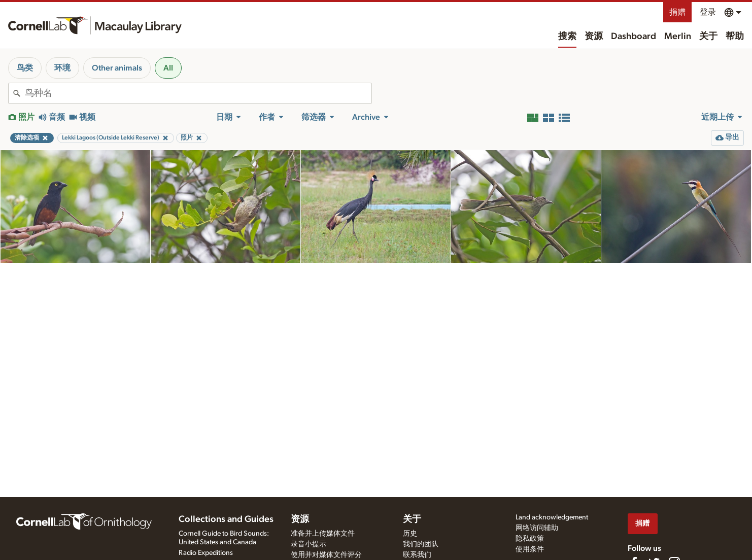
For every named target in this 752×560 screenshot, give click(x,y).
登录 (708, 12)
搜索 (567, 37)
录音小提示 (309, 544)
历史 (410, 534)
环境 (62, 68)
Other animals (117, 68)
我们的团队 (421, 544)
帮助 (735, 37)
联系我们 (417, 555)
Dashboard (634, 37)
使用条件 (530, 549)
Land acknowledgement (552, 517)
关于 (708, 37)
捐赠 (677, 12)
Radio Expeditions (206, 553)
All (168, 68)
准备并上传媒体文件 (323, 534)
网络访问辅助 (537, 528)
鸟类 (25, 68)
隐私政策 (530, 539)
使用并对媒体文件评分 (326, 555)
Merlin (678, 37)
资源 (594, 37)
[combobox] (198, 93)
